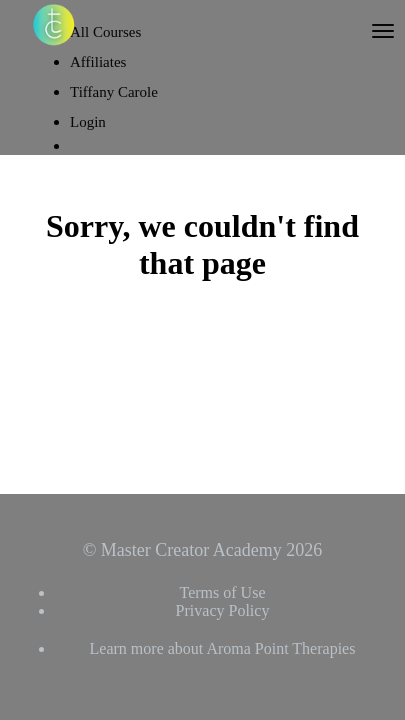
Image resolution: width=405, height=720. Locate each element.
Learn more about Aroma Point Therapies (223, 648)
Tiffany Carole (114, 92)
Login (88, 122)
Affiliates (98, 62)
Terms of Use (223, 592)
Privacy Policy (223, 610)
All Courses (105, 32)
